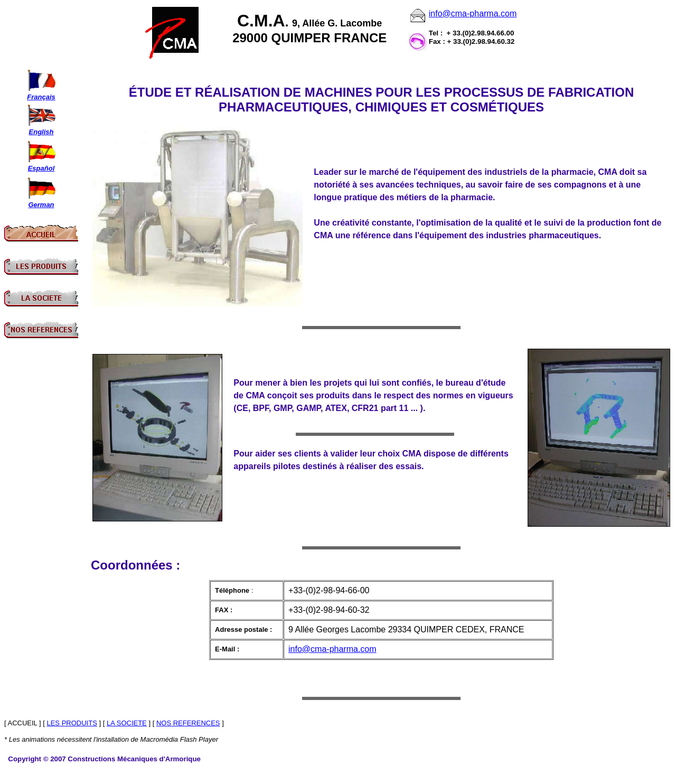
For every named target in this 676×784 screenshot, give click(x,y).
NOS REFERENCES (188, 723)
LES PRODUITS (72, 723)
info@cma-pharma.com (473, 13)
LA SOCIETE (127, 723)
